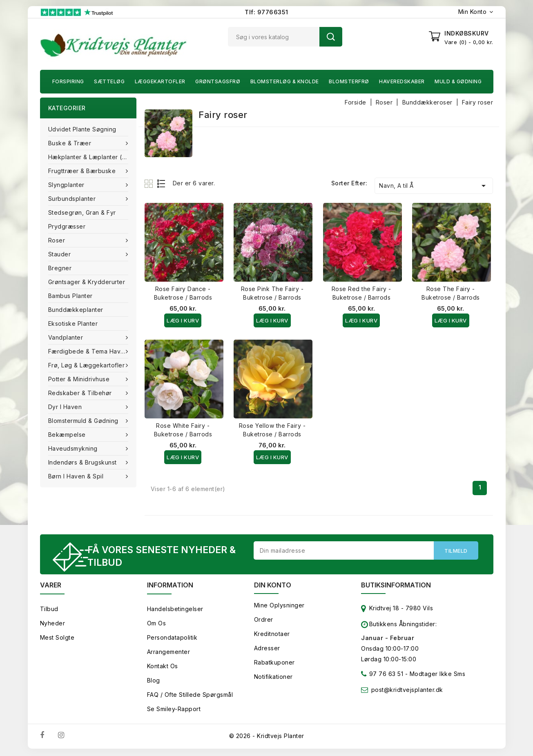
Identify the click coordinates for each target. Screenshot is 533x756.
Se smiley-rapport (174, 710)
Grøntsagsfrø (218, 81)
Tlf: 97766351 (266, 12)
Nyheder (53, 624)
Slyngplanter (67, 185)
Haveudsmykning (74, 448)
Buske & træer (71, 143)
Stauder (60, 254)
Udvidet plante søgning (82, 129)
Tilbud (49, 610)
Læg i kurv (183, 320)
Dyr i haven (66, 407)
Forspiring (68, 81)
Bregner (60, 268)
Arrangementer (169, 653)
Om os (157, 624)
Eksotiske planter (73, 324)
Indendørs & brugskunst (84, 462)
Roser (58, 240)
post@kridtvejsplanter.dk (407, 691)
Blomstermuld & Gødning (84, 421)
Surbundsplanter (73, 199)
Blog (154, 682)
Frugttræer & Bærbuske (83, 171)
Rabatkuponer (274, 664)
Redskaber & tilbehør (81, 393)
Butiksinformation (396, 586)
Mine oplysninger (279, 606)
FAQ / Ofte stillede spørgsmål (190, 696)
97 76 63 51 (382, 677)
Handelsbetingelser (175, 610)
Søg (331, 37)
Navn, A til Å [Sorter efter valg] (434, 186)
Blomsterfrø (349, 81)
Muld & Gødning (458, 81)
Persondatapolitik (172, 639)
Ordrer (264, 621)
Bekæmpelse (68, 435)
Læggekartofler (160, 81)
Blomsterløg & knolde (285, 81)
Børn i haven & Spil (77, 476)
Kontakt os (163, 667)
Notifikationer (273, 678)
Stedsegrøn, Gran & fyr (82, 212)
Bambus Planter (70, 296)
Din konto (273, 586)
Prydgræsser (67, 226)
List (162, 183)
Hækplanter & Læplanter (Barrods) (92, 157)
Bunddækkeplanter (76, 310)
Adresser (267, 649)
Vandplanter (67, 337)
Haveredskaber (402, 81)
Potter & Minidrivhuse (80, 379)
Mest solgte (57, 639)
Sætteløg (109, 81)
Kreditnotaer (272, 635)
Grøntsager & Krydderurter (87, 282)
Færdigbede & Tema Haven (89, 351)
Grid (150, 183)
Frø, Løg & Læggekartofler (87, 365)
